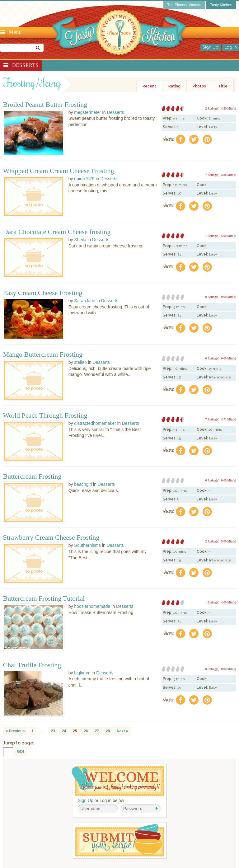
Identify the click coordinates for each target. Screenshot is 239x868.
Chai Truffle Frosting (32, 665)
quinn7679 (84, 179)
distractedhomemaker (95, 423)
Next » (122, 731)
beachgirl (83, 484)
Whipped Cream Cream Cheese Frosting (59, 171)
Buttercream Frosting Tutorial (44, 598)
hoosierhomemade (92, 606)
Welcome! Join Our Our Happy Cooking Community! (118, 781)
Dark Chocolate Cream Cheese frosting (57, 232)
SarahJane (85, 301)
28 (108, 731)
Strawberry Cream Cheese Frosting (51, 537)
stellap (80, 362)
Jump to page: (19, 743)
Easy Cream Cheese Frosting (43, 293)
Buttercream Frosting (32, 476)
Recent (149, 86)
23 (53, 731)
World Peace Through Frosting (45, 415)
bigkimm (82, 673)
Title (223, 86)
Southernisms (87, 545)
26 (86, 731)
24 (64, 731)
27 (97, 731)
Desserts (25, 65)
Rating (174, 86)
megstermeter (87, 112)
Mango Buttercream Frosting (43, 354)
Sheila (80, 240)
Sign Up (211, 47)
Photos (199, 86)
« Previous (15, 731)
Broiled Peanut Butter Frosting (45, 105)
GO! (20, 752)
